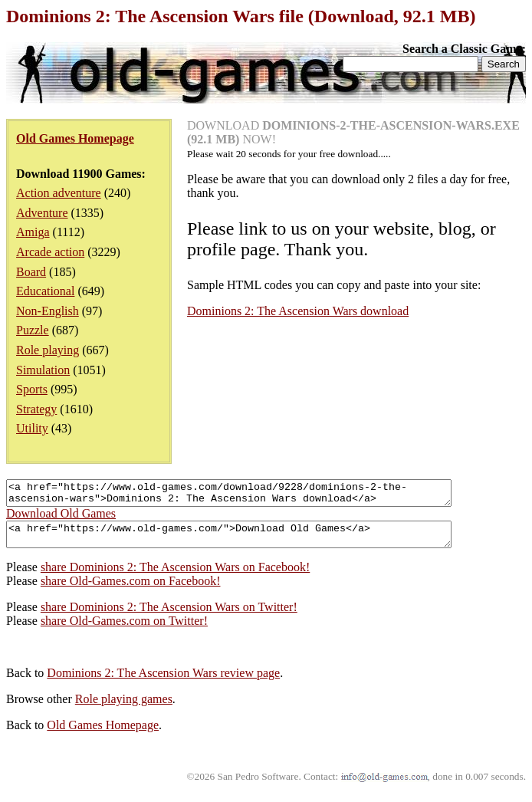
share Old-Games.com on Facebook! (131, 590)
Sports (32, 389)
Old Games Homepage (103, 734)
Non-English (48, 311)
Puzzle (33, 330)
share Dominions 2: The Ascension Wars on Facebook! (175, 576)
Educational (45, 291)
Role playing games (124, 708)
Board (31, 272)
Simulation (43, 370)
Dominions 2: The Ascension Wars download (298, 311)
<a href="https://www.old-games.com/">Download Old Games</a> (256, 541)
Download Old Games (61, 518)
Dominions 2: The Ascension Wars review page (163, 682)
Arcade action (50, 252)
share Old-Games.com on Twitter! (124, 630)
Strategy (36, 409)
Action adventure (59, 193)
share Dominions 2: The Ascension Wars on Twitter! (169, 616)
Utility (32, 428)
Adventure (42, 213)
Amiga (33, 232)
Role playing (48, 350)
